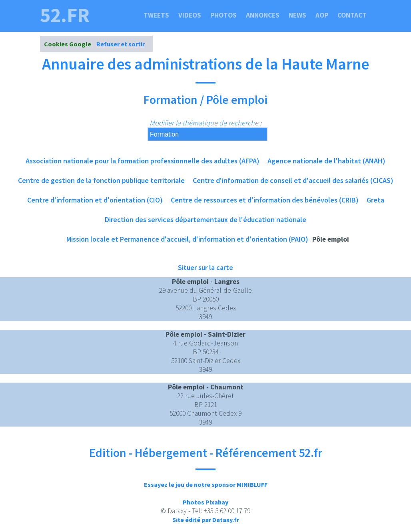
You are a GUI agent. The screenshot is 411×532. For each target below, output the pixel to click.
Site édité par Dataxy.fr (206, 520)
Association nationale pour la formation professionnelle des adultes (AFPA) (143, 161)
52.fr (65, 15)
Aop (322, 15)
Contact (352, 15)
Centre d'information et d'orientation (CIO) (95, 200)
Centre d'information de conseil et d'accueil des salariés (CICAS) (293, 180)
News (297, 15)
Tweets (156, 15)
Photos (223, 15)
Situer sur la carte (205, 267)
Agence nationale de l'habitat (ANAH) (326, 161)
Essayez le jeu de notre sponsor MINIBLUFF (206, 484)
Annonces (263, 15)
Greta (375, 200)
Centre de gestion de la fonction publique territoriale (101, 180)
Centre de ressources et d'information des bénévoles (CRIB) (265, 200)
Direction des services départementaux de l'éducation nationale (205, 219)
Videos (190, 15)
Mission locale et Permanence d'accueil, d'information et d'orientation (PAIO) (187, 239)
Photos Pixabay (205, 502)
